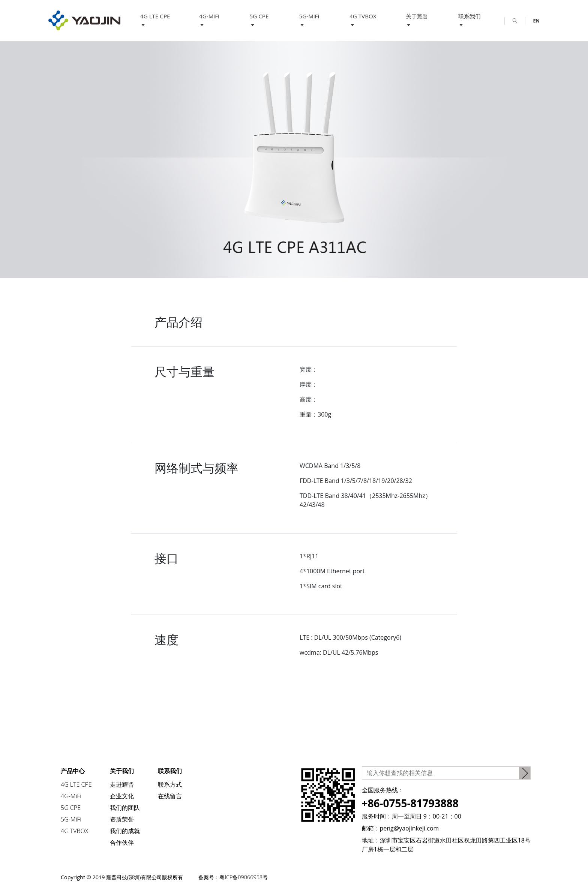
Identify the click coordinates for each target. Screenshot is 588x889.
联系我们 (469, 20)
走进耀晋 (122, 784)
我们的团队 (125, 808)
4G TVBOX (363, 20)
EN (536, 21)
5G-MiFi (309, 20)
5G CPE (259, 20)
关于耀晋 (417, 20)
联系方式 (170, 784)
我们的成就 (125, 831)
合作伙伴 (122, 843)
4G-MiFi (209, 20)
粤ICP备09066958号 (246, 877)
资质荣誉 (122, 819)
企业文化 (122, 796)
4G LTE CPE (155, 20)
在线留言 (170, 796)
